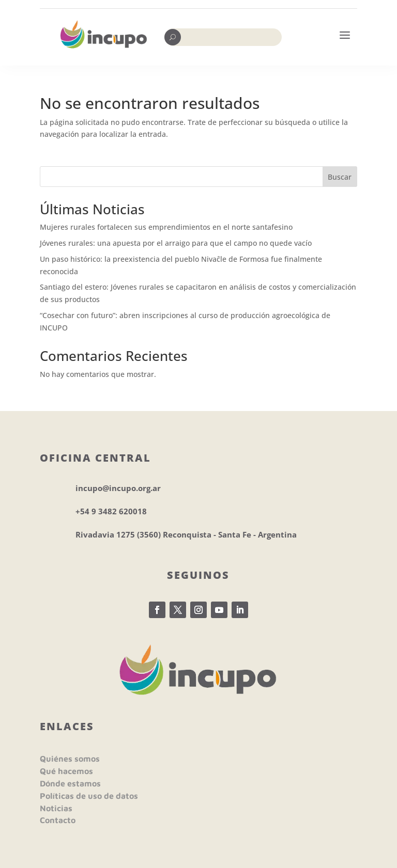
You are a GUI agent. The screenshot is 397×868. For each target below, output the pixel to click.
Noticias (56, 808)
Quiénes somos (70, 759)
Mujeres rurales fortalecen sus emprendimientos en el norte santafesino (166, 227)
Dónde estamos (70, 783)
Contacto (58, 820)
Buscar (340, 177)
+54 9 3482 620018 (111, 511)
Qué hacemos (66, 771)
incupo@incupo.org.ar (118, 488)
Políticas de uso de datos (89, 796)
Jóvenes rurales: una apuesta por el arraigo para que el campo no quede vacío (176, 243)
